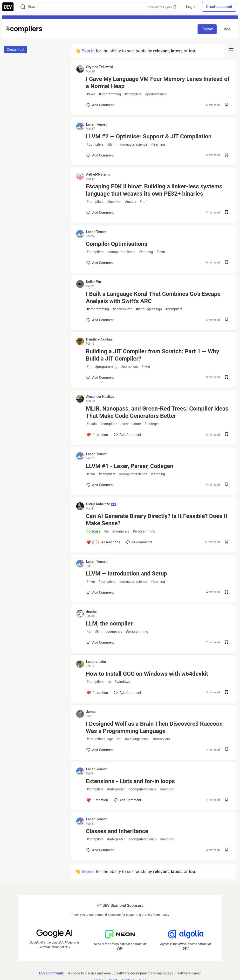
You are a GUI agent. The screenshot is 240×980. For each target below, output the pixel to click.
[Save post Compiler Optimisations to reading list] (226, 263)
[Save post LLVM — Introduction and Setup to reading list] (226, 593)
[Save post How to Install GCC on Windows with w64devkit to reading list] (226, 693)
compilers (133, 94)
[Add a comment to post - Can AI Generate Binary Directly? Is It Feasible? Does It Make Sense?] (103, 542)
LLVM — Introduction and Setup (127, 574)
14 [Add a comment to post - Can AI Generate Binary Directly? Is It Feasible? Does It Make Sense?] (139, 542)
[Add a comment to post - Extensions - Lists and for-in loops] (97, 800)
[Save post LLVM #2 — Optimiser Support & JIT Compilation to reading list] (226, 155)
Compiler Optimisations (117, 244)
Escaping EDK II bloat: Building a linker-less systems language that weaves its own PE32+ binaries (154, 190)
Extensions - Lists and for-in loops (130, 781)
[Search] (23, 7)
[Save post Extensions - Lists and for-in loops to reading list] (226, 800)
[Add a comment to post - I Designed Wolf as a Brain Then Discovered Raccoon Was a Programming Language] (100, 750)
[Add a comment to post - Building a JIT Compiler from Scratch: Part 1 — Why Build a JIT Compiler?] (100, 377)
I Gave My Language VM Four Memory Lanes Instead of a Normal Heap (158, 83)
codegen (152, 424)
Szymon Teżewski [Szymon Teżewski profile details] (100, 67)
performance (156, 94)
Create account (219, 7)
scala (92, 424)
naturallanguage (100, 739)
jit (89, 367)
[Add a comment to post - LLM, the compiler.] (100, 642)
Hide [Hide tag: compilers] (226, 29)
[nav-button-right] (231, 49)
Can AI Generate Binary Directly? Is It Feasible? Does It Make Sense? (157, 520)
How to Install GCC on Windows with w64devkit (147, 674)
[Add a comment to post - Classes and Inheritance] (100, 850)
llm (98, 632)
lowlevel (114, 202)
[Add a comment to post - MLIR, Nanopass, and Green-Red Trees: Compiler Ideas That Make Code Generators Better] (97, 435)
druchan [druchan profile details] (92, 611)
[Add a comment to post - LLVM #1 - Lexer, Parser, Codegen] (100, 485)
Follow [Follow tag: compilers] (207, 29)
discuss (93, 531)
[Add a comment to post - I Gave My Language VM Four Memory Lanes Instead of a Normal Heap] (100, 105)
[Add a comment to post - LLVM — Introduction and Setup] (100, 592)
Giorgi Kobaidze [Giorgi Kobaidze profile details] (101, 504)
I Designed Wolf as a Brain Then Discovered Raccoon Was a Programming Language (154, 727)
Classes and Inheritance (117, 831)
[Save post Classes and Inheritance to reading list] (226, 850)
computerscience (133, 145)
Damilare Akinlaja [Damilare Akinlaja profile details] (99, 339)
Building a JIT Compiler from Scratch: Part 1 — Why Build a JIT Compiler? (152, 355)
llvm (111, 145)
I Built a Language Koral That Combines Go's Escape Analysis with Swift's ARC (153, 298)
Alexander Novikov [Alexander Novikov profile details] (100, 397)
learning (158, 145)
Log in (191, 7)
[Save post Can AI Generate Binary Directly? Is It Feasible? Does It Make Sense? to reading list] (226, 542)
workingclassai (137, 739)
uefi (144, 202)
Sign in (88, 51)
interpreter (116, 789)
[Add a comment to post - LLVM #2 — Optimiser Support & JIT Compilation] (100, 155)
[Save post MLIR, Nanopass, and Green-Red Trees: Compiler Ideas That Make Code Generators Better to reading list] (226, 435)
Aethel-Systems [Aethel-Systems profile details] (98, 174)
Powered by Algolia (161, 7)
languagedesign (149, 309)
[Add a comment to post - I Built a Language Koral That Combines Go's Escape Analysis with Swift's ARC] (100, 320)
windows (122, 682)
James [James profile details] (91, 712)
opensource (123, 309)
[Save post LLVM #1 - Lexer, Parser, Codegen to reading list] (226, 485)
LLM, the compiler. (110, 624)
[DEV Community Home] (8, 7)
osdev (130, 202)
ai (106, 531)
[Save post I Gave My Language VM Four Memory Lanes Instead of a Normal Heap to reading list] (226, 105)
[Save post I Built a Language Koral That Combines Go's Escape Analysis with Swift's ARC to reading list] (226, 320)
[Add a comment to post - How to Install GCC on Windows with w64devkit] (97, 693)
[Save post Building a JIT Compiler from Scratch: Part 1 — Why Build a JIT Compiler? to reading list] (226, 378)
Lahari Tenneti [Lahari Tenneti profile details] (97, 124)
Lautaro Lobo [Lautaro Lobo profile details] (96, 662)
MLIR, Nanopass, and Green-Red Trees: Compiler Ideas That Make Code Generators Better (157, 412)
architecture (131, 424)
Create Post (16, 50)
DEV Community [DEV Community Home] (51, 973)
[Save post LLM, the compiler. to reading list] (226, 643)
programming (110, 94)
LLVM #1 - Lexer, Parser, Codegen (130, 466)
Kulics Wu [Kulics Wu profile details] (94, 282)
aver (91, 94)
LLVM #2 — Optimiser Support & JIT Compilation (149, 136)
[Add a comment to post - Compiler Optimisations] (100, 263)
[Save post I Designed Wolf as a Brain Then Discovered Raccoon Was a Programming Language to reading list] (226, 750)
